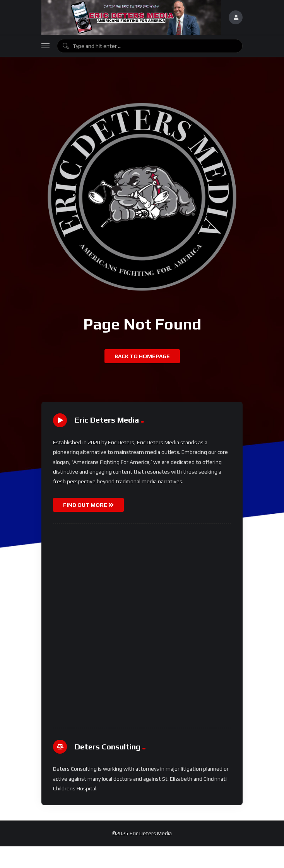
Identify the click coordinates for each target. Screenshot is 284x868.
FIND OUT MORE (88, 505)
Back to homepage (142, 356)
